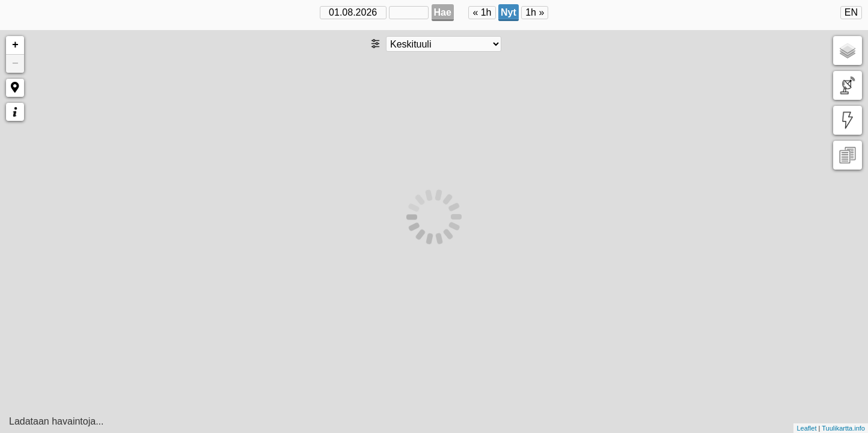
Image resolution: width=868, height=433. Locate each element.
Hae (443, 12)
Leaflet (806, 428)
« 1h (482, 12)
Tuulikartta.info (843, 428)
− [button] (15, 64)
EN (851, 12)
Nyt (509, 12)
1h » (535, 12)
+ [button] (15, 45)
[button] (15, 88)
